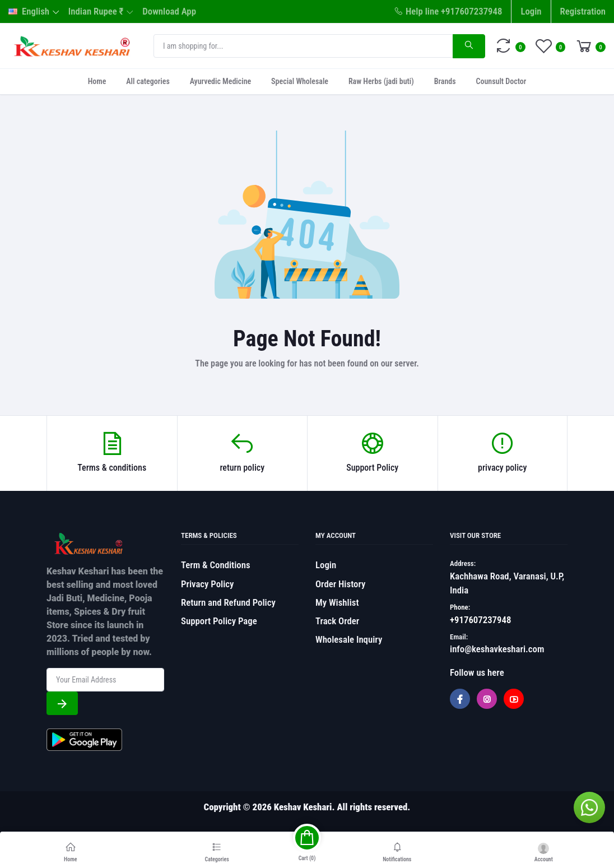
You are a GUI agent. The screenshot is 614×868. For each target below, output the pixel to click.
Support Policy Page (219, 621)
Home (97, 81)
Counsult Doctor (501, 81)
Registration (583, 11)
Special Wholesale (300, 81)
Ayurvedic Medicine (221, 81)
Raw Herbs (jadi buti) (381, 81)
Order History (340, 584)
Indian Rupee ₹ (96, 11)
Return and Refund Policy (228, 602)
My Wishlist (337, 602)
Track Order (337, 621)
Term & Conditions (216, 565)
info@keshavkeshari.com (497, 649)
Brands (445, 81)
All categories (148, 81)
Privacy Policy (207, 584)
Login (531, 11)
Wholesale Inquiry (349, 639)
